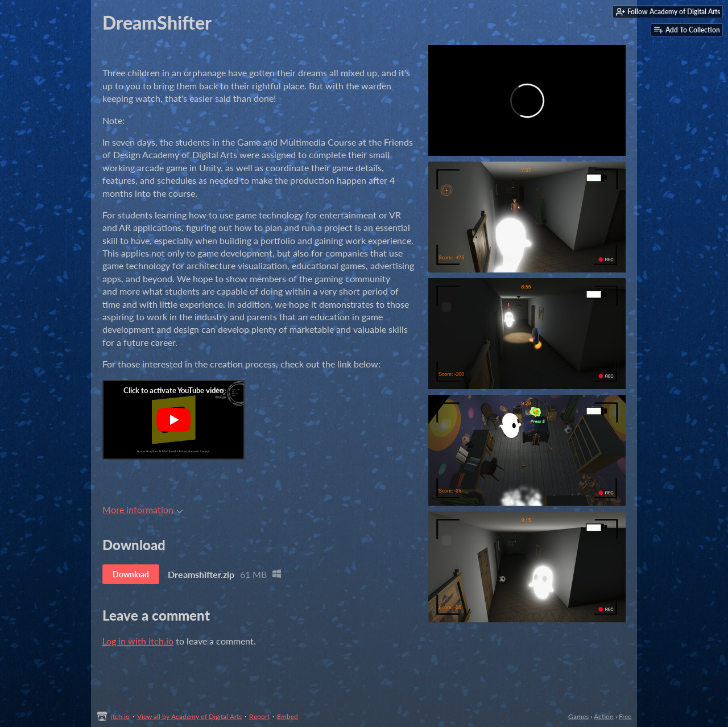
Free (625, 716)
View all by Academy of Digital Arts (189, 716)
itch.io (120, 716)
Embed (288, 716)
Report (259, 716)
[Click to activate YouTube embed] (173, 420)
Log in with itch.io (138, 641)
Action (604, 716)
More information (143, 509)
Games (578, 716)
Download (131, 574)
